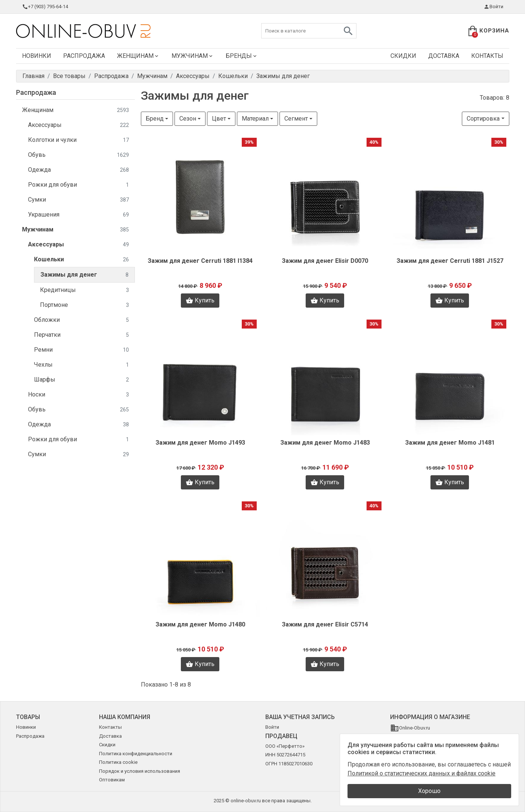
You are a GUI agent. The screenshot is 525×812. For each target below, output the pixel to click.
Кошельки (81, 260)
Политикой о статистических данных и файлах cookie (421, 773)
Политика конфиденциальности (136, 754)
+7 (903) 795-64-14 (45, 7)
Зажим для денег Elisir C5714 (325, 624)
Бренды (242, 56)
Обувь (78, 155)
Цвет (219, 119)
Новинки (37, 56)
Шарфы (81, 380)
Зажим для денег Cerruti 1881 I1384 (200, 261)
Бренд (155, 119)
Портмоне (84, 305)
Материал (255, 119)
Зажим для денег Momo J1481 (450, 443)
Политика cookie (118, 762)
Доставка (444, 56)
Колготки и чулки (78, 140)
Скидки (403, 56)
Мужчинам (193, 56)
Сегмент (296, 119)
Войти (493, 7)
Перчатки (81, 335)
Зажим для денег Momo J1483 (325, 443)
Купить (200, 301)
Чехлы (81, 365)
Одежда (78, 170)
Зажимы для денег (84, 275)
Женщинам (138, 56)
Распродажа (84, 56)
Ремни (81, 350)
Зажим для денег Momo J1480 (200, 624)
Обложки (81, 320)
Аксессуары (78, 125)
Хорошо (429, 791)
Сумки (78, 200)
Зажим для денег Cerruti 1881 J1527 (450, 261)
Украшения (78, 215)
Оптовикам (112, 780)
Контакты (487, 56)
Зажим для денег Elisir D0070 (325, 261)
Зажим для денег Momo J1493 (200, 443)
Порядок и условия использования (140, 771)
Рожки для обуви (78, 185)
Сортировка (483, 119)
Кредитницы (84, 290)
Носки (78, 395)
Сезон (188, 119)
